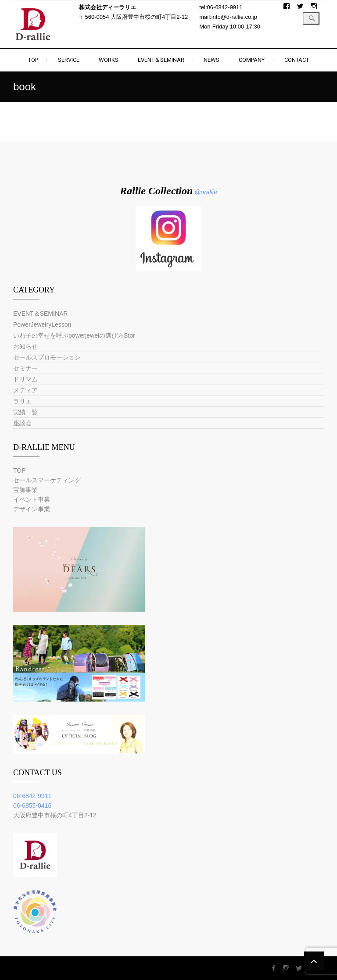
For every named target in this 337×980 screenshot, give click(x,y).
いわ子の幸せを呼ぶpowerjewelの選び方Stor (74, 335)
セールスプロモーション (47, 357)
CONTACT (297, 60)
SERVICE (69, 60)
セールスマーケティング (47, 480)
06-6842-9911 (32, 796)
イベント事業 (32, 499)
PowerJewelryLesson (42, 324)
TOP (33, 60)
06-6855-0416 (32, 805)
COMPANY (252, 60)
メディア (25, 390)
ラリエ (22, 401)
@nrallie (206, 192)
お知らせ (25, 346)
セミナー (25, 368)
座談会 (22, 423)
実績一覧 (25, 412)
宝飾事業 (25, 490)
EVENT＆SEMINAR (161, 60)
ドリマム (25, 379)
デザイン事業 (32, 509)
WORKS (109, 60)
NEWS (212, 60)
